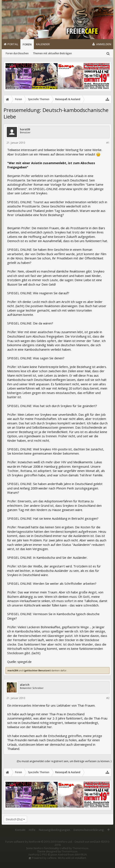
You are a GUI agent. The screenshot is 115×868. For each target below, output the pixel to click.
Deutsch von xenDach (82, 843)
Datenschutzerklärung (89, 830)
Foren (27, 44)
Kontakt (20, 830)
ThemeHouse (80, 848)
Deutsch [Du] (14, 819)
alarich (25, 685)
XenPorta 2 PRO (38, 855)
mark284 (13, 670)
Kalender (43, 44)
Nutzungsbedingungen (54, 830)
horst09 (25, 129)
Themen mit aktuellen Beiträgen (52, 53)
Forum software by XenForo (39, 842)
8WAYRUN (81, 855)
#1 (108, 143)
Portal (13, 44)
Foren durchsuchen (17, 53)
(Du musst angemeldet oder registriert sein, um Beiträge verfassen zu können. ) (64, 761)
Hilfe (32, 830)
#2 (108, 698)
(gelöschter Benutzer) (37, 670)
